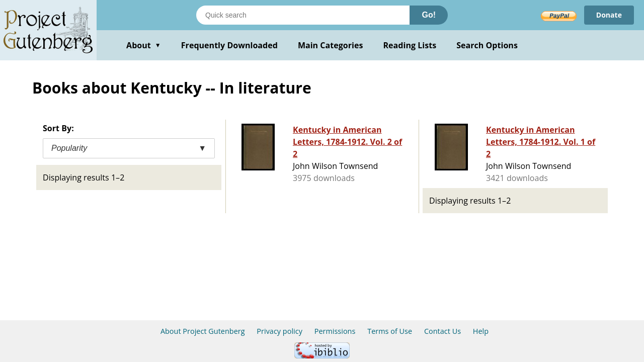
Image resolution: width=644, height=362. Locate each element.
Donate (609, 15)
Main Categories (331, 45)
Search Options (487, 45)
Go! (429, 15)
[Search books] (303, 15)
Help (481, 331)
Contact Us (442, 331)
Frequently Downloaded (229, 45)
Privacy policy (279, 331)
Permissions (335, 331)
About (144, 45)
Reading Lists (410, 45)
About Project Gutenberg (203, 331)
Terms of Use (390, 331)
